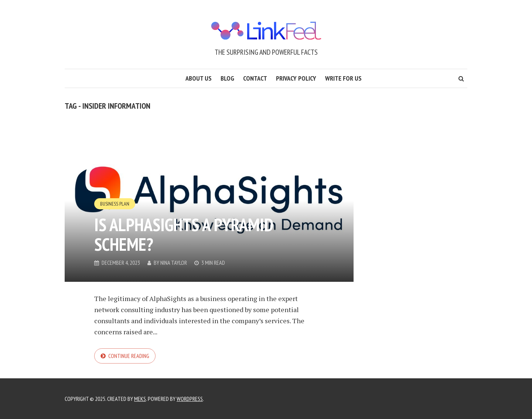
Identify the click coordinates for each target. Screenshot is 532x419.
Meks (140, 399)
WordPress (190, 399)
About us (199, 78)
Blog (227, 78)
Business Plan (115, 204)
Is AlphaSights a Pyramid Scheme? (184, 234)
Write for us (343, 78)
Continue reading (129, 356)
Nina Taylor (174, 263)
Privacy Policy (296, 78)
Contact (255, 78)
